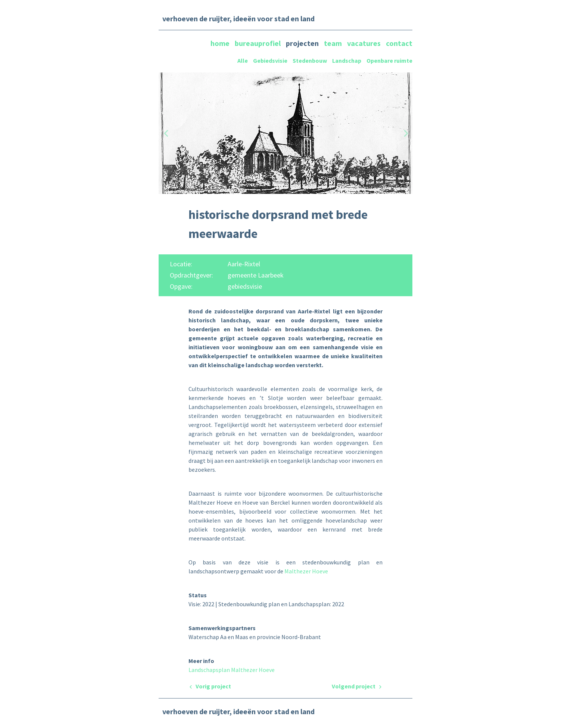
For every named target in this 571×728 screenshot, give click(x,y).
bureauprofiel (258, 43)
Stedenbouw (310, 61)
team (334, 43)
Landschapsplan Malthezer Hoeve (232, 670)
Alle (243, 61)
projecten (303, 43)
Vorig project (210, 686)
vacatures (365, 43)
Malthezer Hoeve (306, 571)
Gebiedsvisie (270, 61)
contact (399, 43)
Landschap (347, 61)
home (221, 43)
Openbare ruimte (389, 61)
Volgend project (357, 686)
